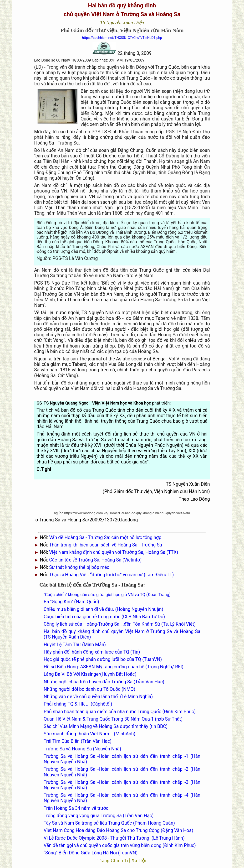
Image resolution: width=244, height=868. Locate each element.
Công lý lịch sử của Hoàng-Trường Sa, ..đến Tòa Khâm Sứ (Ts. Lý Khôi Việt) (120, 624)
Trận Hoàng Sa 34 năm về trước (76, 808)
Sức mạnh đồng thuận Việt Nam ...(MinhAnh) (89, 734)
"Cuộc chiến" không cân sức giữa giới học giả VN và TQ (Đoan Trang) (107, 595)
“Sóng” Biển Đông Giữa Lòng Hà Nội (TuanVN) (91, 853)
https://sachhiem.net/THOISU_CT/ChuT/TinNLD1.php (122, 38)
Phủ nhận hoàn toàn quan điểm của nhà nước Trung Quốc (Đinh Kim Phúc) (120, 712)
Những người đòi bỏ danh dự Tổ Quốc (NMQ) (89, 689)
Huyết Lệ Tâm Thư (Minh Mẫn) (75, 645)
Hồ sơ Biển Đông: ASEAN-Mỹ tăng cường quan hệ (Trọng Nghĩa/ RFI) (113, 667)
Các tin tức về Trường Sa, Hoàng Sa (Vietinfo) (95, 560)
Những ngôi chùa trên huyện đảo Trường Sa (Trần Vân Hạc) (104, 682)
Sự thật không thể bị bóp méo (79, 567)
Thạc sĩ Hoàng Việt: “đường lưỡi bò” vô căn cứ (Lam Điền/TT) (112, 575)
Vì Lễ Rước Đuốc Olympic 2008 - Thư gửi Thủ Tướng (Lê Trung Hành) (114, 838)
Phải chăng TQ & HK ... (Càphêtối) (78, 704)
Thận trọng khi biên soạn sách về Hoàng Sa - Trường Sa (106, 545)
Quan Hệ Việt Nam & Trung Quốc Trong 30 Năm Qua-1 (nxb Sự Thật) (113, 719)
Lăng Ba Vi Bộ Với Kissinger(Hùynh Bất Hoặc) (90, 674)
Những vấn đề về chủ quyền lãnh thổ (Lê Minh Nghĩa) (98, 697)
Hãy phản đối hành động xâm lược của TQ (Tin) (92, 652)
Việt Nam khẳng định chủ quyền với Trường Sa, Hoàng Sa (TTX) (114, 552)
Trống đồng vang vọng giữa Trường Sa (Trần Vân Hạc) (99, 816)
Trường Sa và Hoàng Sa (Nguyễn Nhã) (82, 749)
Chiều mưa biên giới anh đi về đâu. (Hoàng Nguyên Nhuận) (103, 609)
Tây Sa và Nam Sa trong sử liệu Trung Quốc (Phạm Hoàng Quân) (109, 823)
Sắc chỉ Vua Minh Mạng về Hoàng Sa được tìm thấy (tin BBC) (106, 726)
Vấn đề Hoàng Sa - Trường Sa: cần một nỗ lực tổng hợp (105, 538)
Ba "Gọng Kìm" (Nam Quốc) (71, 602)
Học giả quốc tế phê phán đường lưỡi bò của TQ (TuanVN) (103, 659)
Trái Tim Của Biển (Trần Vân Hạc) (78, 741)
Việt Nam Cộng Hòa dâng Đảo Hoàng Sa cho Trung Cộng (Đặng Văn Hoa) (118, 830)
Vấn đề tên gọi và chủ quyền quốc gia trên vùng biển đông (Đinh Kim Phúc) (120, 845)
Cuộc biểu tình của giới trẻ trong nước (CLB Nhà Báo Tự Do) (104, 617)
